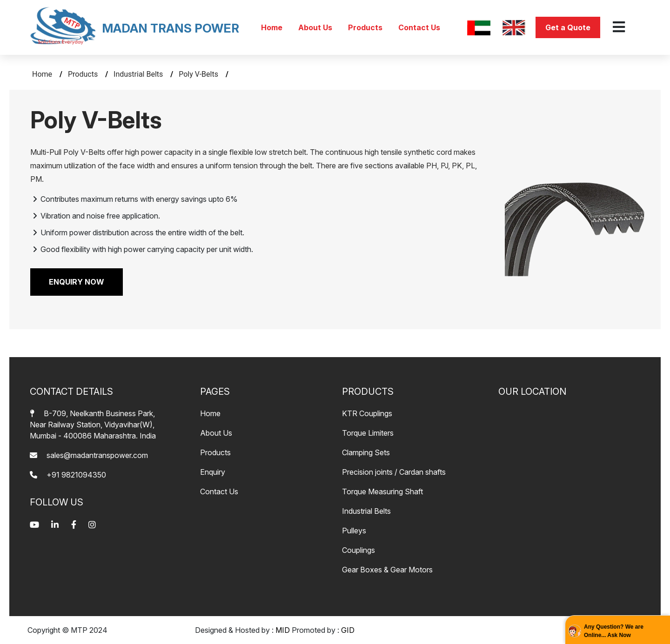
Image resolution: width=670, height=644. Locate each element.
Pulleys (354, 531)
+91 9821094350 (68, 475)
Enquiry (213, 472)
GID (348, 630)
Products (366, 27)
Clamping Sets (366, 452)
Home (273, 27)
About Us (316, 27)
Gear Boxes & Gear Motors (387, 570)
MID (283, 630)
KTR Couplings (367, 413)
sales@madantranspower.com (89, 455)
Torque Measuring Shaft (382, 491)
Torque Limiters (368, 433)
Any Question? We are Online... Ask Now (614, 631)
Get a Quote (568, 27)
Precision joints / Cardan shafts (394, 472)
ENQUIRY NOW (77, 282)
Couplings (358, 550)
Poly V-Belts (199, 74)
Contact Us (419, 27)
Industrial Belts (139, 74)
